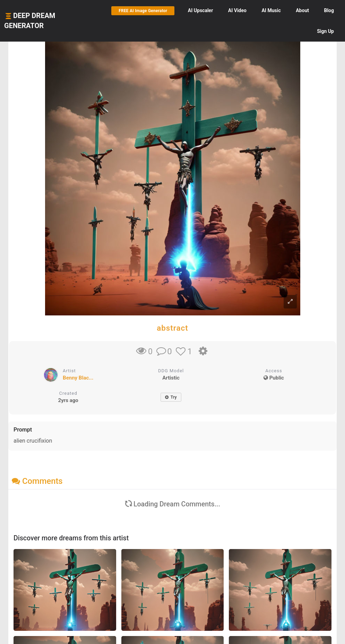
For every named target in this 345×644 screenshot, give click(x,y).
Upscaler (200, 10)
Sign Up (325, 31)
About (302, 10)
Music (271, 10)
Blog (329, 10)
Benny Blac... (78, 378)
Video (237, 10)
